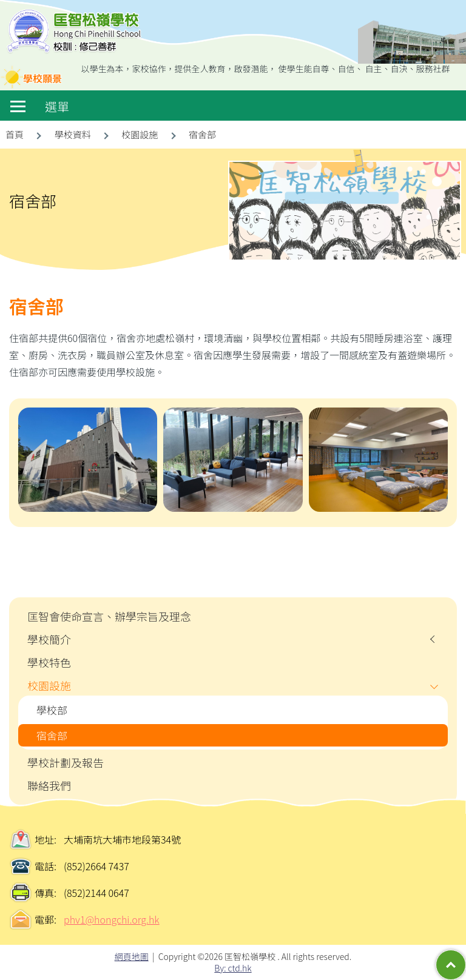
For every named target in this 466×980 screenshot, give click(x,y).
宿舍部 (52, 735)
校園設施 (49, 685)
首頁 (15, 134)
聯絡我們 (49, 785)
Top (466, 956)
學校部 (52, 710)
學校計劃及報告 (66, 762)
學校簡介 (49, 639)
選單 (40, 106)
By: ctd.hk (233, 968)
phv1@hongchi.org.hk (112, 919)
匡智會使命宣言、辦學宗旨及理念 (109, 616)
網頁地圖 (132, 956)
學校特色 (49, 662)
